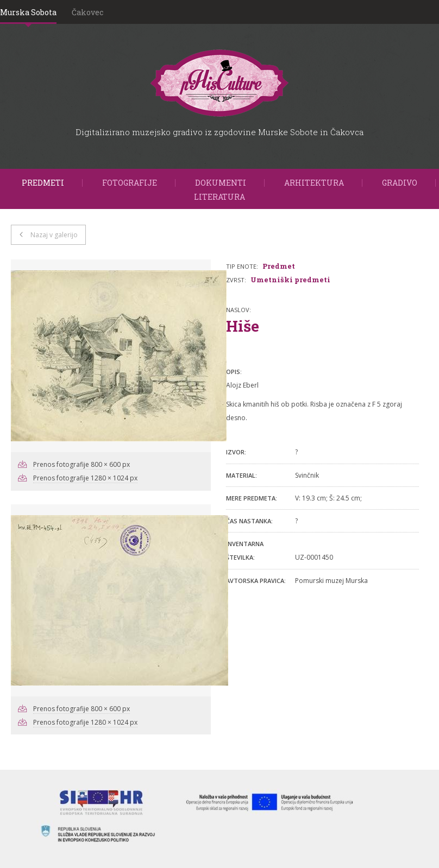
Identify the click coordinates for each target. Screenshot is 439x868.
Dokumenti (221, 183)
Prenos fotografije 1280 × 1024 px (85, 478)
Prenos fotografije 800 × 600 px (81, 464)
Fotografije (130, 183)
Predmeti (43, 183)
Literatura (220, 197)
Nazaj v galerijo (54, 235)
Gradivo (400, 183)
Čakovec (87, 12)
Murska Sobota (28, 12)
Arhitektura (314, 183)
